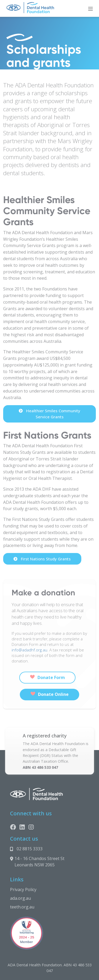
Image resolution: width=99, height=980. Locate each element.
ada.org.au (20, 898)
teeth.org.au (22, 907)
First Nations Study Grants (42, 559)
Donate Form (48, 677)
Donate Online (50, 694)
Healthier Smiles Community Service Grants (49, 414)
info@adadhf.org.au (29, 650)
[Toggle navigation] (91, 9)
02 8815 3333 (30, 849)
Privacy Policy (23, 889)
